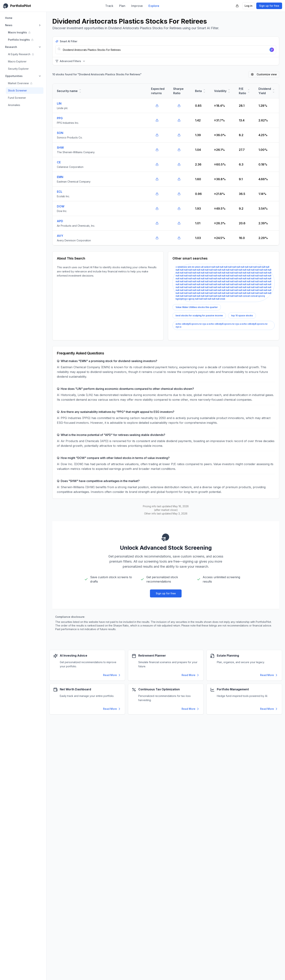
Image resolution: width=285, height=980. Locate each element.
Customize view (264, 74)
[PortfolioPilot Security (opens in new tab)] (237, 6)
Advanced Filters (70, 61)
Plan (122, 6)
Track (109, 6)
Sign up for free (269, 6)
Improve (137, 6)
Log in (249, 6)
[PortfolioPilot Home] (17, 6)
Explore (154, 6)
